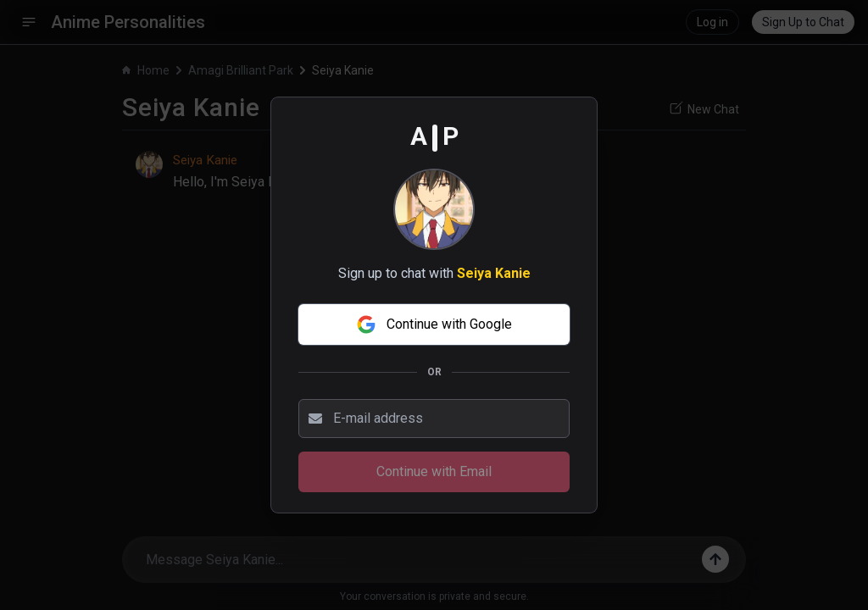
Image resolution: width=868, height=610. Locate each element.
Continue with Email (434, 471)
